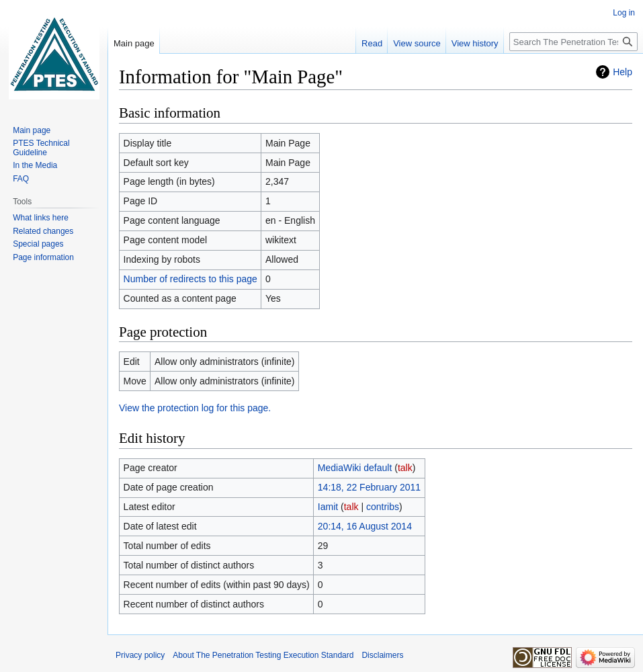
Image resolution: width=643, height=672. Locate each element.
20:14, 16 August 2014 (365, 526)
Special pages (38, 244)
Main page (134, 43)
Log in (624, 13)
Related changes (43, 231)
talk (405, 468)
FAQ (21, 179)
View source (417, 43)
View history (475, 43)
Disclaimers (382, 655)
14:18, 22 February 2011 (369, 487)
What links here (41, 218)
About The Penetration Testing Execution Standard (263, 655)
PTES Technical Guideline (41, 148)
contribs (383, 507)
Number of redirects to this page (190, 279)
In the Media (35, 165)
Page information (43, 257)
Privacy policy (140, 655)
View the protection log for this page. (195, 408)
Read (372, 43)
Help (623, 72)
